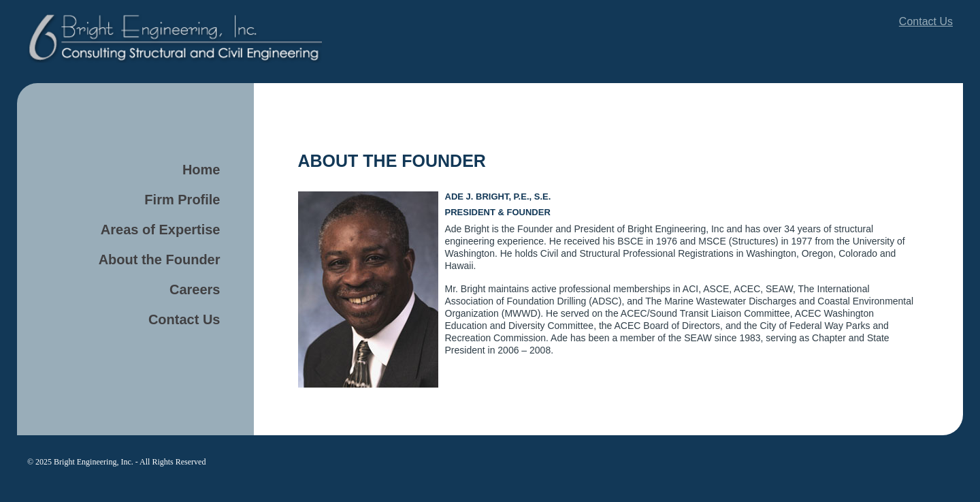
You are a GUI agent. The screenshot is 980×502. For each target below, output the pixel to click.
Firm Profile (182, 200)
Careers (195, 289)
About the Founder (160, 260)
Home (201, 170)
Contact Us (926, 21)
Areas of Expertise (161, 230)
